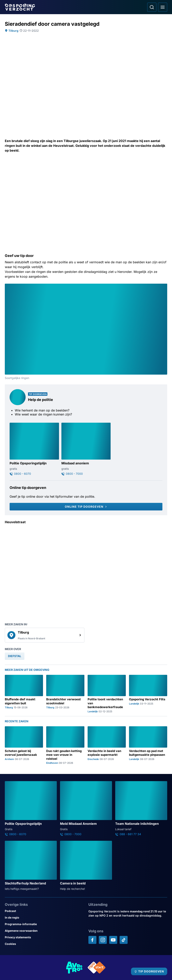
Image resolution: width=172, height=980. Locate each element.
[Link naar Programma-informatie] (44, 924)
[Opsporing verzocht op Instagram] (103, 940)
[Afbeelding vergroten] (164, 286)
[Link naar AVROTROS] (74, 968)
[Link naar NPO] (97, 968)
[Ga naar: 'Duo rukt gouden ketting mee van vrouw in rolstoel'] (65, 745)
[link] (45, 635)
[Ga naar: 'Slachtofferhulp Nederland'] (31, 866)
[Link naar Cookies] (44, 944)
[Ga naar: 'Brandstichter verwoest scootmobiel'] (65, 694)
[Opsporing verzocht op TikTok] (124, 940)
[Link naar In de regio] (44, 917)
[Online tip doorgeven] (86, 507)
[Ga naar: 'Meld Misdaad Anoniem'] (86, 809)
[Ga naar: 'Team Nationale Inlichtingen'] (141, 809)
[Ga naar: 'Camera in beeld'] (86, 866)
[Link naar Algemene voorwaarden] (44, 931)
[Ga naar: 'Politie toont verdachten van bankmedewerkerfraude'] (107, 694)
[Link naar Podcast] (44, 911)
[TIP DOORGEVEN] (149, 971)
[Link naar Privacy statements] (44, 937)
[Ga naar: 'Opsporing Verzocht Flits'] (148, 694)
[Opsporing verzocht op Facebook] (92, 940)
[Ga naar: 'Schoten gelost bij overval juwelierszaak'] (24, 745)
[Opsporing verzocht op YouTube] (113, 940)
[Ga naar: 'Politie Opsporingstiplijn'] (34, 449)
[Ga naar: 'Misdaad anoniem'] (86, 449)
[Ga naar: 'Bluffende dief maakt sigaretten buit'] (24, 694)
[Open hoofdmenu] (163, 7)
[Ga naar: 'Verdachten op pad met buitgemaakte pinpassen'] (148, 745)
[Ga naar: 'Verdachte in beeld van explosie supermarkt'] (107, 745)
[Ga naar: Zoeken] (152, 7)
